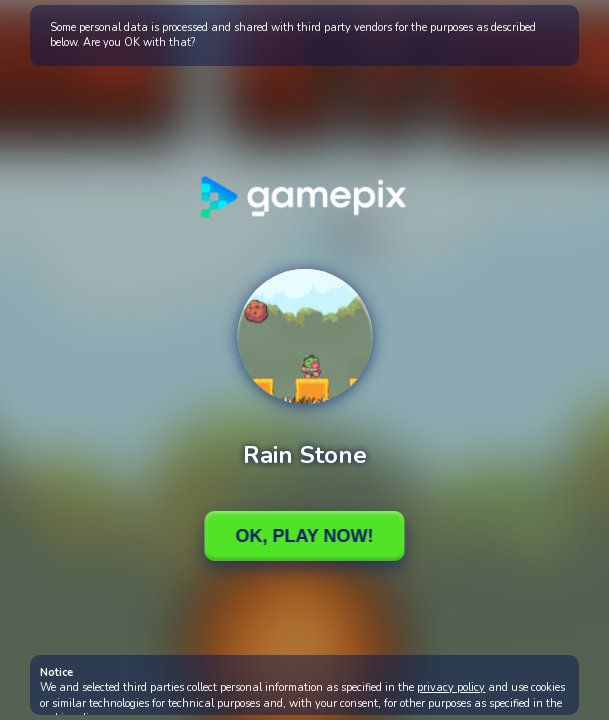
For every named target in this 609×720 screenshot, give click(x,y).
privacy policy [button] (451, 687)
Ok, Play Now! (304, 536)
